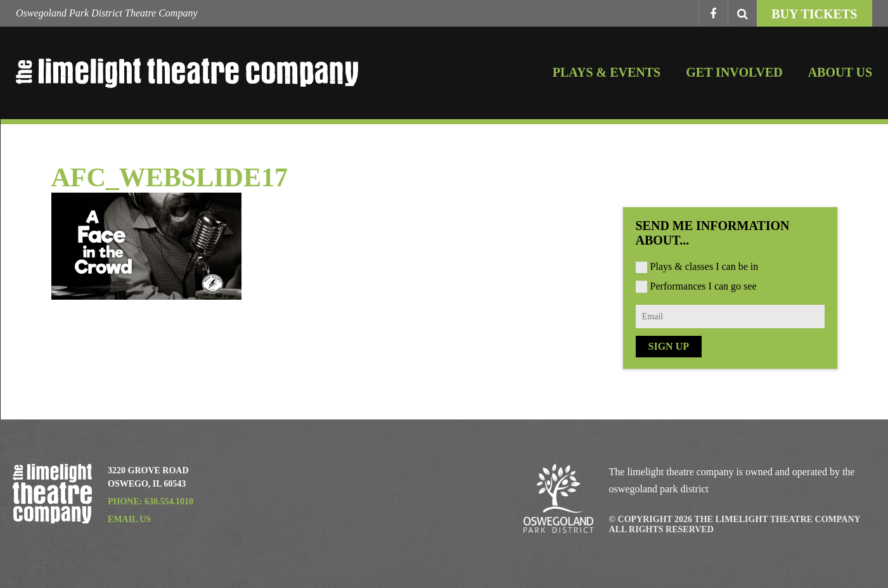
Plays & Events (607, 72)
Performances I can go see (704, 286)
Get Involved (734, 72)
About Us (840, 72)
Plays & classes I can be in (705, 266)
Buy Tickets (814, 14)
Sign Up (669, 346)
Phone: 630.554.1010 (151, 502)
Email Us (129, 519)
